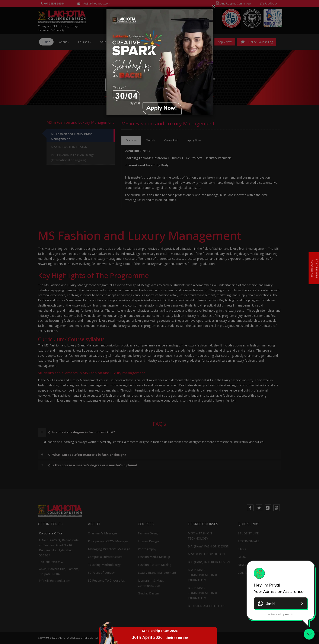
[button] (281, 603)
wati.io (289, 614)
